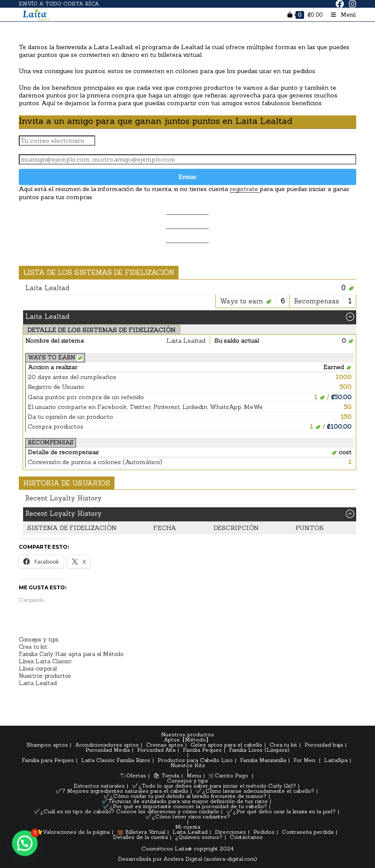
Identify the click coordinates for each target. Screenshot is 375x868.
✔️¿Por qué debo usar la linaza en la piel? (281, 811)
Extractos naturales (99, 786)
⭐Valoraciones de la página (73, 832)
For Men (304, 760)
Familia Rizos (133, 760)
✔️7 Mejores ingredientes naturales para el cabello (122, 791)
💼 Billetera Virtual (141, 832)
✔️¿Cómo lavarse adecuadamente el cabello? (255, 791)
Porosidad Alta (156, 750)
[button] (25, 843)
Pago (242, 775)
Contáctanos (246, 837)
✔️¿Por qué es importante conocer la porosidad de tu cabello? (185, 806)
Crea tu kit (33, 647)
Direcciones (230, 832)
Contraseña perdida (308, 832)
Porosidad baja (324, 745)
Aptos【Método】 (187, 740)
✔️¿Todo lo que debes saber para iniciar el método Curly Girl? (214, 786)
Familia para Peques (48, 760)
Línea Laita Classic (45, 661)
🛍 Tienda (166, 775)
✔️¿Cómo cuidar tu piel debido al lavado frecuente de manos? (185, 796)
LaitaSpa (336, 760)
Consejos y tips (39, 640)
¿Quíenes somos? (199, 837)
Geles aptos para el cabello (226, 745)
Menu (194, 775)
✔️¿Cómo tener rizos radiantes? (188, 817)
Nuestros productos (45, 676)
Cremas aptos (165, 745)
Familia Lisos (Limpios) (259, 750)
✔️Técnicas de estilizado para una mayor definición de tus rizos (185, 801)
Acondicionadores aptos (107, 745)
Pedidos (264, 832)
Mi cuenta (188, 827)
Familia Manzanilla (263, 760)
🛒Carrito (221, 775)
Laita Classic (98, 760)
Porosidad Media (108, 750)
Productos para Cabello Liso (195, 760)
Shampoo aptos (47, 745)
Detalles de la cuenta (140, 837)
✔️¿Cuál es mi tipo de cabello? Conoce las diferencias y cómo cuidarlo (126, 811)
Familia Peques (202, 750)
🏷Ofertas (133, 775)
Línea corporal (38, 669)
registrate (245, 189)
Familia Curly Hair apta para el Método (71, 654)
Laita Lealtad (38, 683)
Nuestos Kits (188, 765)
